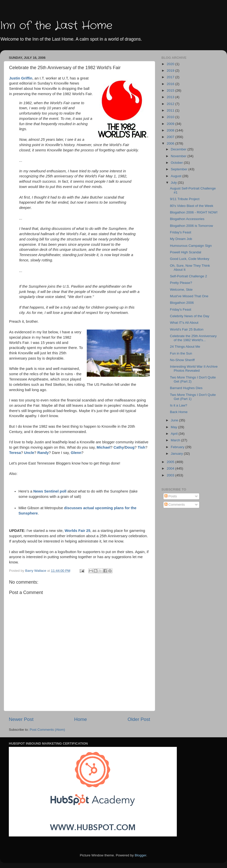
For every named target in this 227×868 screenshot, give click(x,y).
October (177, 163)
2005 (171, 462)
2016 (171, 84)
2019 (171, 71)
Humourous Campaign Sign (191, 246)
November (179, 156)
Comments (175, 505)
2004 (171, 468)
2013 (171, 97)
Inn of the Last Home (56, 26)
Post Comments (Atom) (47, 730)
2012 (171, 104)
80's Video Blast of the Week (192, 206)
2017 (171, 77)
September (180, 169)
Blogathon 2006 (182, 303)
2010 (171, 117)
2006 (171, 143)
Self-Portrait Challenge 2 (189, 276)
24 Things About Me (185, 347)
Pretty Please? (181, 283)
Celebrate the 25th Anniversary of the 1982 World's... (193, 338)
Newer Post (21, 719)
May (174, 427)
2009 (171, 124)
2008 (171, 130)
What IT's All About (184, 323)
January (177, 454)
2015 (171, 90)
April (175, 434)
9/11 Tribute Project (185, 199)
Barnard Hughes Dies (186, 388)
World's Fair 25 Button (187, 329)
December (179, 149)
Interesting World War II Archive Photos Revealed (194, 369)
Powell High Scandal (186, 252)
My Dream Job (181, 239)
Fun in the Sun (181, 353)
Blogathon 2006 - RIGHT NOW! (194, 212)
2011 (171, 110)
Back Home (179, 412)
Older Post (139, 719)
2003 (171, 475)
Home (80, 719)
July (174, 183)
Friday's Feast (181, 232)
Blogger (140, 855)
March (176, 440)
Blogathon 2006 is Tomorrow (192, 226)
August (177, 176)
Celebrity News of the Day (190, 316)
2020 (171, 64)
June (175, 420)
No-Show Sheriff (182, 360)
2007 (171, 137)
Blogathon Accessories (187, 219)
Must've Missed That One (189, 296)
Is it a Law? (179, 405)
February (178, 447)
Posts (171, 496)
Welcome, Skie (181, 290)
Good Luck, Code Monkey (190, 259)
